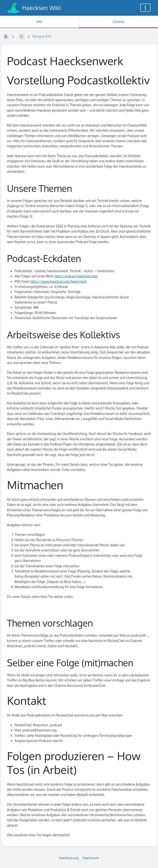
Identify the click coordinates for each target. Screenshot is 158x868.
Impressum (91, 858)
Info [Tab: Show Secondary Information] (39, 22)
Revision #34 (42, 36)
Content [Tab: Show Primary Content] (118, 22)
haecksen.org (69, 858)
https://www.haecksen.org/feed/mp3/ (59, 281)
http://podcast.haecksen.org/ (76, 276)
